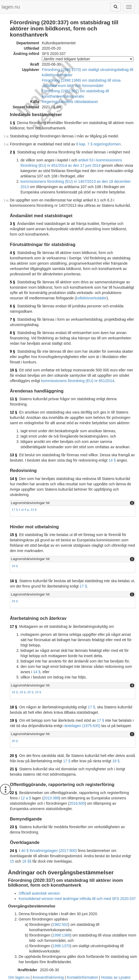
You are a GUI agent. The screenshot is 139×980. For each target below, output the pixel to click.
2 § (12, 152)
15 (12, 861)
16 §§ (27, 861)
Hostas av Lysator (116, 977)
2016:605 (77, 803)
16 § (13, 581)
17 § (83, 586)
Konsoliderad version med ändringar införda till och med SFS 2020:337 (77, 899)
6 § (12, 306)
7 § (12, 319)
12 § (13, 412)
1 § (12, 123)
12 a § (26, 798)
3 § (12, 224)
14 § (112, 460)
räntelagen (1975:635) (82, 726)
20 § (30, 692)
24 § (15, 566)
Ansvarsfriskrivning (48, 977)
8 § (12, 333)
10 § (13, 370)
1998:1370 (61, 946)
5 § (12, 282)
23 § (13, 827)
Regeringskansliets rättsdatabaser (70, 102)
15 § (13, 535)
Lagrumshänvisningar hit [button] (30, 503)
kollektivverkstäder (91, 298)
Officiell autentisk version (39, 893)
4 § (12, 253)
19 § (38, 692)
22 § (13, 793)
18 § (23, 692)
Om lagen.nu (19, 977)
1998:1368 (61, 935)
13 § (13, 455)
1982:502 (60, 925)
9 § (12, 351)
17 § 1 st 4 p (20, 509)
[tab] (73, 503)
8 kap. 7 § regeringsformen (98, 144)
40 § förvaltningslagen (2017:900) (49, 851)
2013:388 (51, 798)
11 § (13, 399)
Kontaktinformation (82, 977)
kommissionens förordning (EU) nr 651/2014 (78, 381)
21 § (13, 769)
